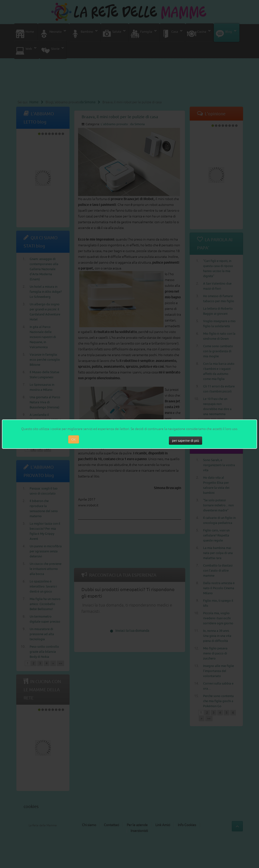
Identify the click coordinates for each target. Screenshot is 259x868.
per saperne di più (186, 441)
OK (74, 439)
